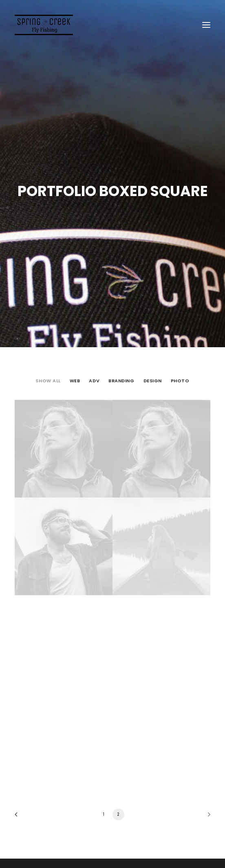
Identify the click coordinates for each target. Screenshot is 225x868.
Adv (94, 377)
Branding (121, 377)
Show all (48, 377)
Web (75, 377)
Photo (180, 377)
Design (153, 377)
